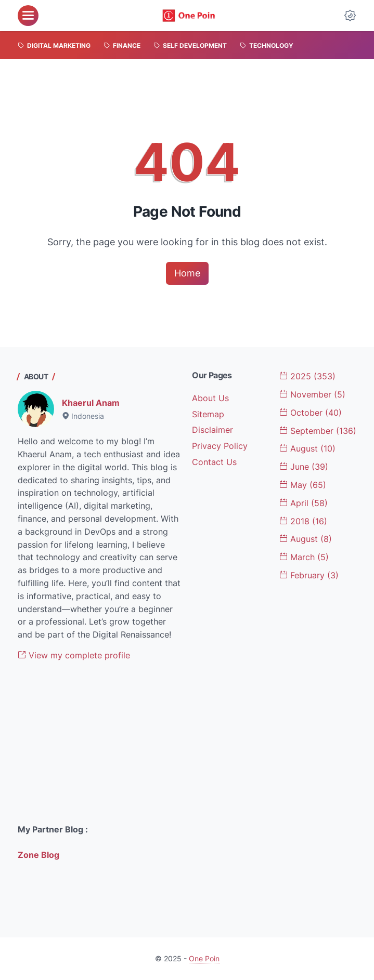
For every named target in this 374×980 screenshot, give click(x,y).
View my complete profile (74, 655)
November (312, 394)
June (304, 467)
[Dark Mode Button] (350, 16)
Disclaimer (212, 430)
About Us (210, 398)
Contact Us (214, 462)
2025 (307, 376)
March (304, 557)
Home (187, 273)
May (303, 485)
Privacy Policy (220, 446)
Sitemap (208, 414)
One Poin (204, 958)
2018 (303, 521)
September (318, 431)
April (304, 503)
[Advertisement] (100, 743)
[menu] (28, 16)
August (307, 448)
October (311, 413)
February (309, 575)
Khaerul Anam (91, 403)
